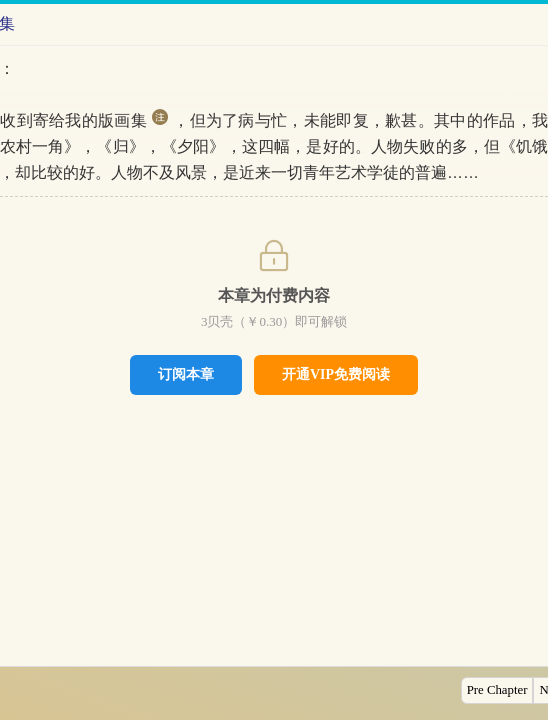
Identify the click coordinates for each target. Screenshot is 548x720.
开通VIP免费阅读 (336, 374)
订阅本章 (186, 374)
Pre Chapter (497, 690)
